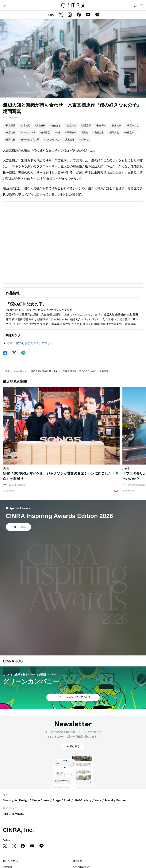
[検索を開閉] (136, 5)
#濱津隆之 (45, 133)
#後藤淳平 (86, 126)
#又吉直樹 (40, 126)
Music (7, 800)
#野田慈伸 (70, 133)
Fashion (121, 800)
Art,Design (21, 800)
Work (98, 800)
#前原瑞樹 (10, 133)
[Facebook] (79, 15)
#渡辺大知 (71, 126)
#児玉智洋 (69, 140)
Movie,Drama (20, 371)
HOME (6, 371)
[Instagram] (70, 15)
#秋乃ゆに (84, 140)
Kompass (18, 814)
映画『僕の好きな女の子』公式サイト (32, 343)
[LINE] (97, 15)
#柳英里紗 (10, 126)
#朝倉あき (55, 126)
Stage (57, 800)
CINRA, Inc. (18, 830)
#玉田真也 (114, 133)
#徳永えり (116, 126)
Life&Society (83, 800)
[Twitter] (61, 15)
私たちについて (11, 861)
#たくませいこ (52, 140)
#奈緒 (58, 133)
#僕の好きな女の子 (30, 140)
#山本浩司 (25, 126)
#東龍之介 (129, 133)
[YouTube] (88, 15)
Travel (109, 800)
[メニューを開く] (141, 5)
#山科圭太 (98, 133)
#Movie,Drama (27, 133)
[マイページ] (5, 5)
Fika (6, 814)
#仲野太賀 (10, 140)
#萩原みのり (132, 126)
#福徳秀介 (101, 126)
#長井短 (85, 133)
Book (67, 800)
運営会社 (78, 861)
